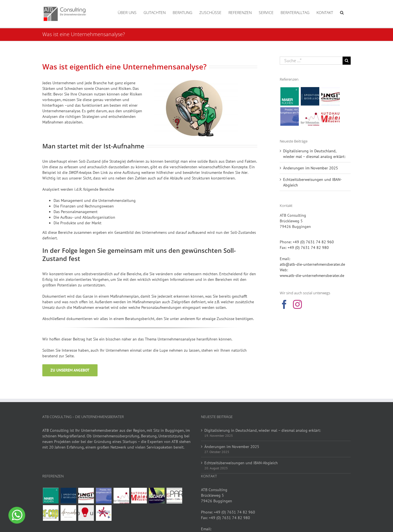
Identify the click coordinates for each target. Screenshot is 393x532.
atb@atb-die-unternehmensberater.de (312, 264)
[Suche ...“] (311, 61)
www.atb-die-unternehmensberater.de (312, 276)
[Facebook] (284, 304)
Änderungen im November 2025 (311, 168)
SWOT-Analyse (80, 172)
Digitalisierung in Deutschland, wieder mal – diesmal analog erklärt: (263, 430)
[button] (342, 12)
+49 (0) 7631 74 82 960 (313, 242)
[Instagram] (297, 304)
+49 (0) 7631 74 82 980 (308, 248)
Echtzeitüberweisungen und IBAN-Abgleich (241, 463)
